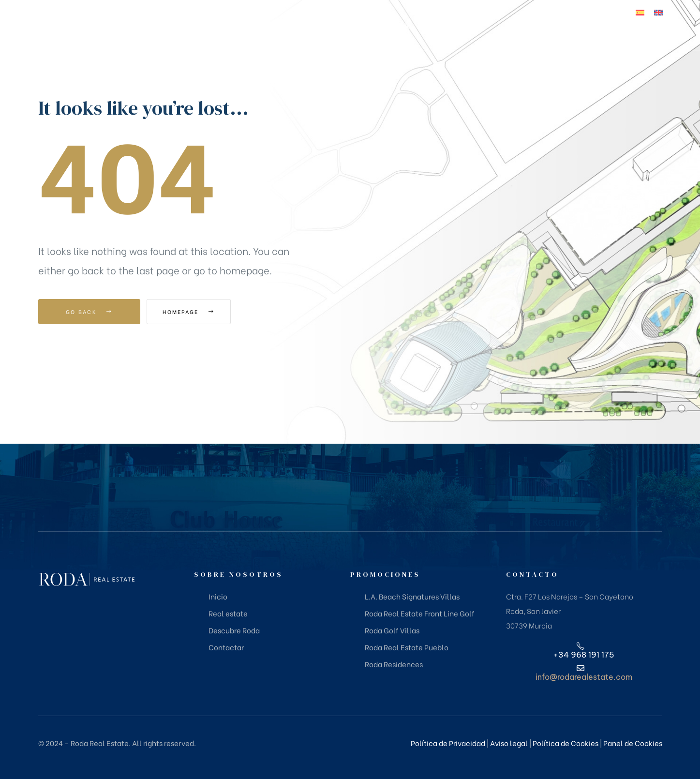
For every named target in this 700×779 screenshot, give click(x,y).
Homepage (200, 312)
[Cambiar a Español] (640, 12)
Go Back (89, 312)
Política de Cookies (566, 743)
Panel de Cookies (633, 743)
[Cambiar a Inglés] (658, 12)
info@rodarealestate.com (584, 677)
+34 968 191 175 (638, 45)
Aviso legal (509, 743)
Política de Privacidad (448, 743)
